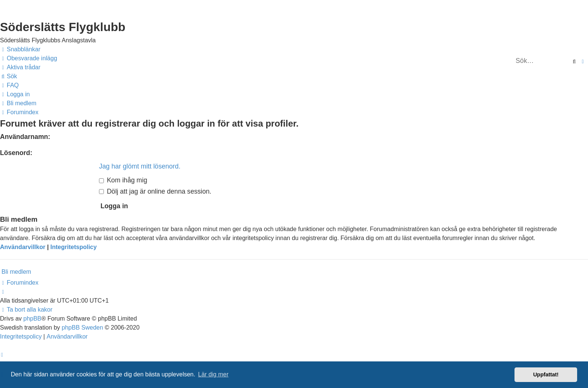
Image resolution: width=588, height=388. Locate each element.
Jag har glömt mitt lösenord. (140, 166)
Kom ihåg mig (123, 180)
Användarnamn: (25, 137)
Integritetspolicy (73, 247)
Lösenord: (16, 153)
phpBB (32, 319)
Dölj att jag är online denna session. (155, 191)
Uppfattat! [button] (546, 375)
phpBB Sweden (82, 328)
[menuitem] (28, 58)
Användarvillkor (23, 247)
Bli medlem (16, 272)
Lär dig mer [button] (213, 374)
